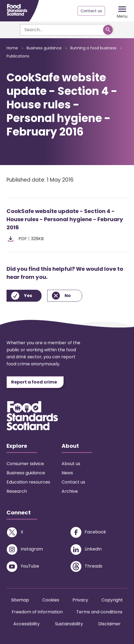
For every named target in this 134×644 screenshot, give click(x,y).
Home (12, 48)
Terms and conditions (99, 612)
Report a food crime (34, 382)
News (67, 473)
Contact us (91, 11)
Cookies (51, 600)
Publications (18, 56)
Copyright (112, 600)
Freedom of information (37, 612)
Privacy (80, 600)
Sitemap (20, 600)
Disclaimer (109, 624)
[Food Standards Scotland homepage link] (17, 10)
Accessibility (26, 624)
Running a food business (93, 48)
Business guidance (44, 48)
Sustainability (69, 624)
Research (17, 491)
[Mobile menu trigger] (122, 11)
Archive (70, 491)
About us (71, 464)
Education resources (28, 482)
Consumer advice (25, 464)
